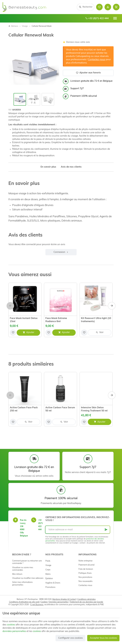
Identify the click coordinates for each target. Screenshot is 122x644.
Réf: (10, 110)
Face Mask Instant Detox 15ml (24, 320)
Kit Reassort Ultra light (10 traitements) (96, 320)
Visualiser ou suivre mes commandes (23, 569)
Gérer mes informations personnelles (22, 584)
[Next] (112, 306)
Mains (48, 574)
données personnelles (14, 631)
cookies (11, 625)
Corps (48, 570)
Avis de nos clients (71, 167)
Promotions (50, 587)
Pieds (48, 561)
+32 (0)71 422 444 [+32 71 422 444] (97, 18)
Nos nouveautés (85, 581)
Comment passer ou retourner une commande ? (27, 562)
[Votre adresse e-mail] (78, 530)
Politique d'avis (85, 573)
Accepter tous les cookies (103, 638)
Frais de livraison (86, 569)
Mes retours (17, 574)
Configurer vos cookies (70, 638)
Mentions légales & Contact (64, 599)
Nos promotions (85, 577)
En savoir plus (48, 167)
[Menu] (115, 18)
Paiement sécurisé (87, 565)
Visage (25, 26)
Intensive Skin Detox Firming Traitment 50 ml (94, 409)
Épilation (49, 579)
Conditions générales (87, 599)
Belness (13, 26)
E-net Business (37, 605)
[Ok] (106, 530)
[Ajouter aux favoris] (13, 333)
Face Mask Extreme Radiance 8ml (56, 320)
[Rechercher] (86, 7)
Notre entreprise (85, 561)
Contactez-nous (97, 60)
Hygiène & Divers (53, 583)
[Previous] (10, 306)
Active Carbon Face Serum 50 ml (60, 409)
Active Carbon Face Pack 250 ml (24, 409)
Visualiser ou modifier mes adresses (28, 578)
